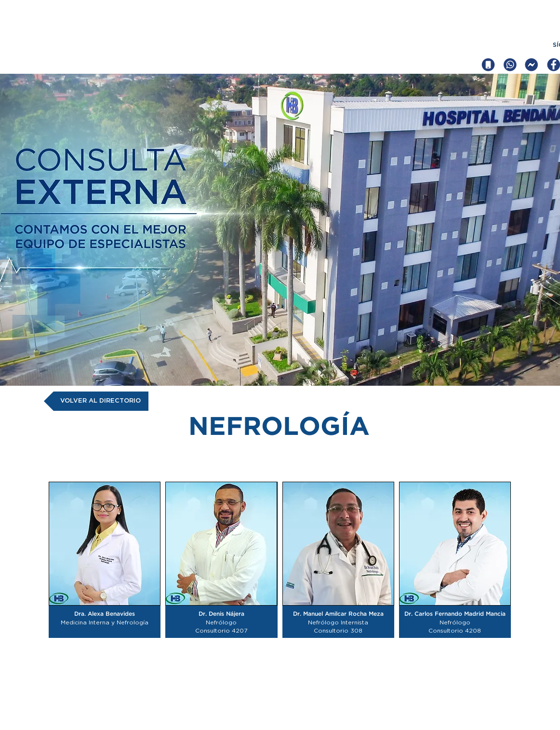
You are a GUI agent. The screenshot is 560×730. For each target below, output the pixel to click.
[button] (105, 560)
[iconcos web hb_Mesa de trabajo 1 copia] (510, 65)
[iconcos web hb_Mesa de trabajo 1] (488, 65)
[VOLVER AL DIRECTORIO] (96, 401)
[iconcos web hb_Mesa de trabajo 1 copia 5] (532, 65)
